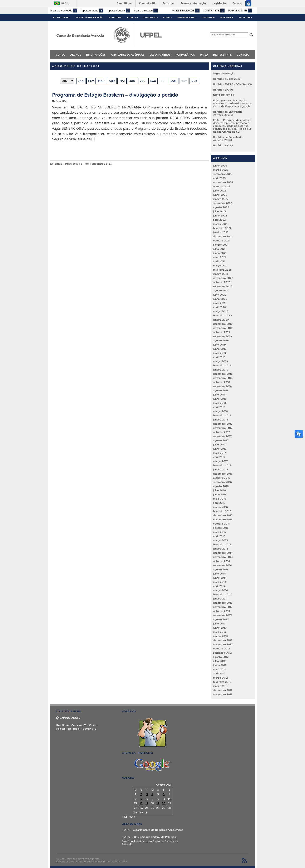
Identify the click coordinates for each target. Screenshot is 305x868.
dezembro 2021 (223, 236)
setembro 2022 (223, 203)
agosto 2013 (221, 619)
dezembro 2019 (223, 324)
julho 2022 (220, 211)
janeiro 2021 (221, 274)
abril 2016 (219, 503)
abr (112, 81)
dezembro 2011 (223, 690)
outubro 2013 (221, 611)
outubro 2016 (222, 478)
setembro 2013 (222, 615)
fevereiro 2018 (222, 415)
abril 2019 (219, 357)
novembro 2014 (223, 557)
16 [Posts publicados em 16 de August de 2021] (141, 803)
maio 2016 (220, 499)
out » (132, 817)
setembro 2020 (223, 286)
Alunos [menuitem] (76, 55)
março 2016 (220, 507)
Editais (167, 17)
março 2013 (220, 636)
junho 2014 (220, 578)
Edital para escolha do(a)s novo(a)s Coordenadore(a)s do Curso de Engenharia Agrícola (233, 103)
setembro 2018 (222, 386)
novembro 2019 (223, 328)
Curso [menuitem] (61, 55)
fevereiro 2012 (222, 682)
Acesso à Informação (89, 17)
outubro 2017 (221, 432)
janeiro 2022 (221, 232)
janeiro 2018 (221, 420)
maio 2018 (220, 403)
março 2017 (220, 461)
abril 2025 (219, 178)
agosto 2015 (221, 528)
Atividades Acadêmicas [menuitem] (128, 55)
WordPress (76, 861)
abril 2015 (219, 536)
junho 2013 (220, 628)
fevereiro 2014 (222, 594)
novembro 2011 (223, 694)
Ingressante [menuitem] (222, 55)
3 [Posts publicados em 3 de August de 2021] (147, 794)
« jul (124, 817)
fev (91, 81)
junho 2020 (220, 299)
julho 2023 (220, 191)
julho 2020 (220, 295)
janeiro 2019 (221, 370)
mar (101, 81)
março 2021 (220, 265)
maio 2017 (219, 453)
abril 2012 (219, 673)
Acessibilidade (186, 11)
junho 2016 (220, 494)
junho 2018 (220, 399)
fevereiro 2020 (222, 315)
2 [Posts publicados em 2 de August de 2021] (141, 794)
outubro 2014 (222, 561)
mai (122, 81)
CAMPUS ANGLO (68, 718)
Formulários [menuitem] (185, 55)
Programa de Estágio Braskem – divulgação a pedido (115, 94)
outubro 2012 (221, 649)
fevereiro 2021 (222, 270)
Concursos (151, 17)
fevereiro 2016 (222, 511)
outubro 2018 (222, 382)
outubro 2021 (221, 241)
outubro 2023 (222, 186)
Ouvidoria (208, 17)
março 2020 (221, 311)
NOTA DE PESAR (224, 95)
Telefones (245, 17)
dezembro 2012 (223, 640)
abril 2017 (219, 457)
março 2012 (220, 678)
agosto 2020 (221, 290)
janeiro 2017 (221, 469)
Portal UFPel (62, 17)
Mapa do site (240, 11)
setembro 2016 (222, 482)
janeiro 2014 (221, 599)
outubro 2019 (222, 332)
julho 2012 (219, 661)
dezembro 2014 (223, 553)
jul (143, 81)
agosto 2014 (221, 569)
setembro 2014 (222, 565)
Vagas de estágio (224, 73)
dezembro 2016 (223, 474)
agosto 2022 (221, 207)
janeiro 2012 (221, 686)
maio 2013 (219, 632)
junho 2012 (220, 665)
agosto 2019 (221, 340)
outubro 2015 (221, 524)
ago (153, 81)
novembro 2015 (223, 519)
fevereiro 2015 (222, 544)
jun (132, 81)
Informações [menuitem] (96, 55)
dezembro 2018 (223, 374)
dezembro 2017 (223, 424)
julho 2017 (219, 445)
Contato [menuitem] (243, 55)
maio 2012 (219, 669)
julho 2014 (219, 574)
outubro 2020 (222, 282)
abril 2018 (219, 407)
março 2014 (220, 590)
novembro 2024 (223, 182)
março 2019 (220, 361)
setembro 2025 (223, 174)
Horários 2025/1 (223, 90)
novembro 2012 (223, 644)
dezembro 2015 (223, 515)
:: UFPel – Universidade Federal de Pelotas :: (149, 837)
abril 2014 (219, 586)
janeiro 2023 (221, 199)
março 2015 (220, 540)
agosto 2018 (221, 390)
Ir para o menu (92, 11)
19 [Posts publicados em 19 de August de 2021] (158, 803)
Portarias (227, 17)
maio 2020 (220, 303)
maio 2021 (219, 257)
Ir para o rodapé (146, 11)
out (174, 81)
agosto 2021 (221, 245)
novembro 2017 (223, 428)
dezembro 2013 (223, 603)
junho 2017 (220, 449)
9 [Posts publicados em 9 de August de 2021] (141, 799)
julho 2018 (219, 395)
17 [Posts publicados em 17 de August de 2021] (147, 803)
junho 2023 (220, 195)
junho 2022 (220, 216)
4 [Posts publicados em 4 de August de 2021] (152, 794)
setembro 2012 (222, 653)
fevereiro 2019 (222, 365)
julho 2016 (219, 490)
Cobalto (132, 17)
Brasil (66, 3)
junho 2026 (220, 166)
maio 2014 (220, 582)
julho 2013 (219, 624)
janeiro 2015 (221, 549)
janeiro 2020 (221, 320)
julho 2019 (219, 345)
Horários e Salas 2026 (227, 79)
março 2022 (221, 224)
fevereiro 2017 (222, 465)
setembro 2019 (222, 336)
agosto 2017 (221, 440)
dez (194, 81)
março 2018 (220, 411)
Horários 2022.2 (223, 145)
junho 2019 (220, 349)
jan (81, 81)
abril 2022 (219, 220)
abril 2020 (220, 307)
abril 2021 (219, 261)
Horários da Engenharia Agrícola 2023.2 (228, 113)
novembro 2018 (223, 378)
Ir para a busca (119, 11)
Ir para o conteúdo (64, 11)
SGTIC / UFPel (119, 861)
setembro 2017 (222, 436)
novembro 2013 (223, 607)
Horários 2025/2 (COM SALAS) (232, 84)
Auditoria (115, 17)
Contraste (214, 11)
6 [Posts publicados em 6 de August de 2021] (164, 794)
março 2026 (221, 170)
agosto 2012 (221, 657)
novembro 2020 (223, 278)
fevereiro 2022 (222, 228)
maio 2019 (220, 353)
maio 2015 (219, 532)
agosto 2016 (221, 486)
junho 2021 (220, 253)
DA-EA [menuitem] (204, 55)
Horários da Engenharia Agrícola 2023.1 (228, 139)
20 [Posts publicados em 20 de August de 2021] (164, 803)
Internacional (187, 17)
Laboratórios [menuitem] (160, 55)
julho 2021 (219, 249)
